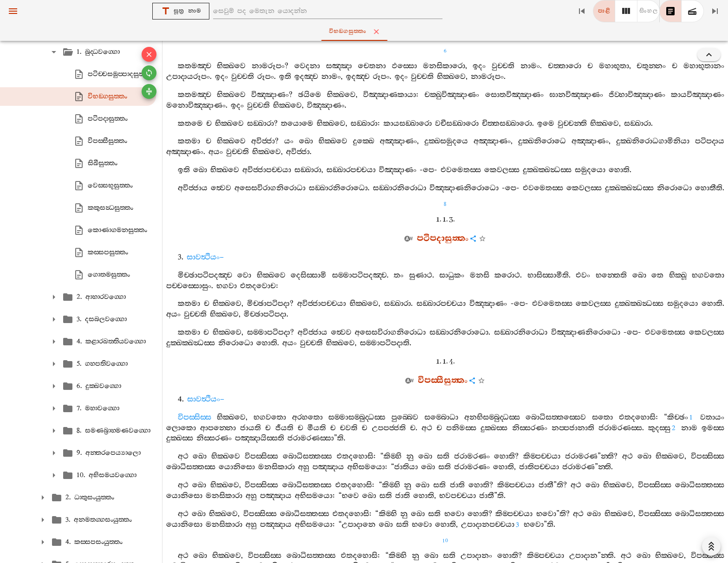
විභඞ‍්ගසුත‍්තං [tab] (366, 32)
